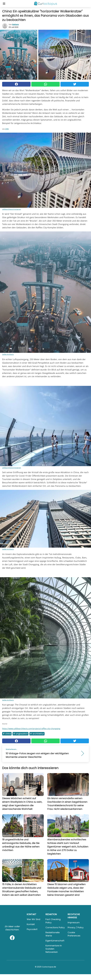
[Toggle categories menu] (4, 4)
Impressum (74, 923)
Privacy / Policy (76, 927)
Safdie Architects (8, 354)
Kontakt (31, 924)
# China (7, 734)
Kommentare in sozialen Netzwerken (54, 949)
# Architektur (37, 734)
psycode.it (32, 929)
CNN (7, 129)
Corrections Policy (55, 927)
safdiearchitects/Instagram (12, 209)
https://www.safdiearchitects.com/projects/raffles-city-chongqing (31, 729)
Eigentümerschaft (55, 941)
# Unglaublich (20, 734)
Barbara (16, 25)
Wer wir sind (33, 919)
